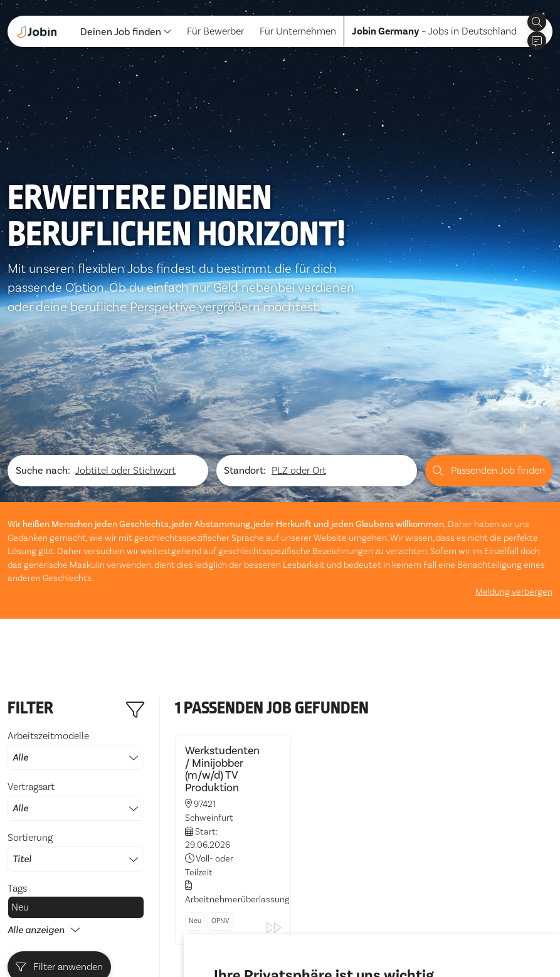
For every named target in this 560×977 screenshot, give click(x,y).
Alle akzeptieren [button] (253, 932)
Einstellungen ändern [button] (414, 932)
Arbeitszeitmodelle (76, 586)
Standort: (245, 307)
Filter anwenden (60, 803)
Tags (17, 725)
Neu (20, 744)
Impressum (98, 938)
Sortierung (76, 688)
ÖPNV (220, 757)
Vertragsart (76, 637)
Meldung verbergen (514, 428)
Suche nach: (43, 307)
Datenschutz (35, 938)
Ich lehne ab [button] (328, 932)
